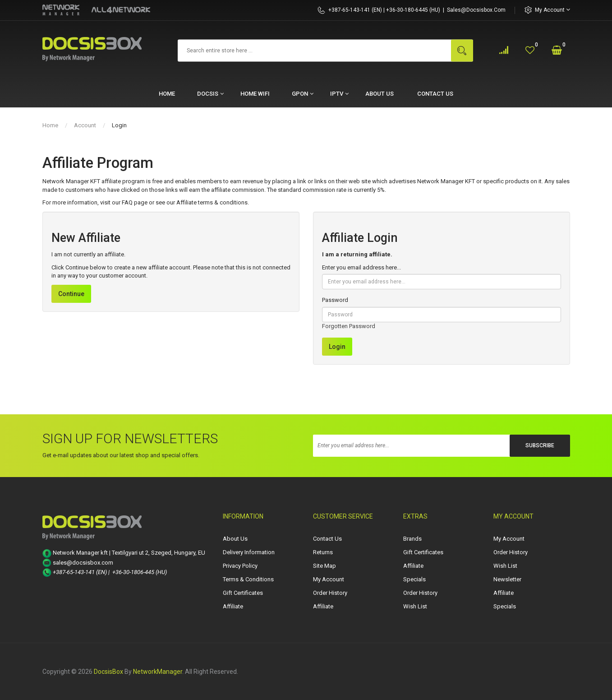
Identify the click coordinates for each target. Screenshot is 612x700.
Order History (330, 593)
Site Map (324, 566)
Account (85, 125)
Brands (412, 539)
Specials (414, 579)
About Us (235, 539)
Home (50, 125)
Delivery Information (249, 552)
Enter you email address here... (361, 267)
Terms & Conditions (248, 579)
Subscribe (540, 445)
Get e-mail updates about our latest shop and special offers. (121, 455)
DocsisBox (108, 672)
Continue (71, 294)
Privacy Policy (240, 566)
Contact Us (327, 539)
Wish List (415, 606)
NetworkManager (158, 672)
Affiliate (233, 606)
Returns (323, 552)
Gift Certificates (243, 593)
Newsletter (507, 579)
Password (335, 300)
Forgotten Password (349, 326)
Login (119, 125)
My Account (552, 10)
